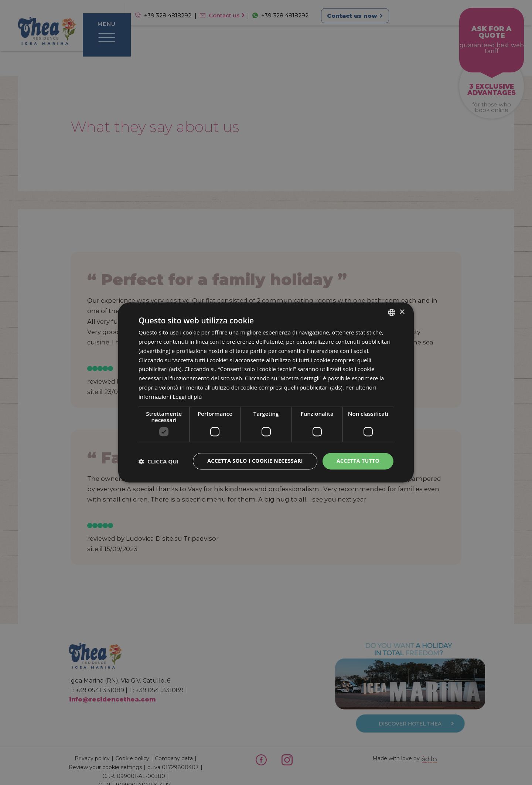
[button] (159, 461)
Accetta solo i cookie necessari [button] (255, 461)
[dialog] (266, 392)
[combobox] (392, 312)
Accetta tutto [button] (358, 461)
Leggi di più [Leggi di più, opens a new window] (187, 397)
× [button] (402, 312)
